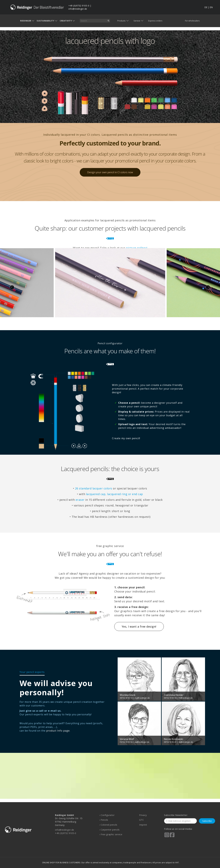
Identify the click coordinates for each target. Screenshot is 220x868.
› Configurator (107, 815)
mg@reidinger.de (142, 698)
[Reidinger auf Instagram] (167, 837)
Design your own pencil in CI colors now (110, 172)
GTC (142, 820)
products (12, 31)
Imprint (143, 825)
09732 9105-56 (126, 742)
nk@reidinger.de (186, 742)
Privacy (143, 815)
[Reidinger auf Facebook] (172, 837)
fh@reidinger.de (186, 698)
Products (121, 21)
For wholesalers (192, 21)
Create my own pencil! (126, 438)
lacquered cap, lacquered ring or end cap (115, 494)
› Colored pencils (108, 825)
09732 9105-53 (126, 698)
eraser (80, 500)
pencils (19, 31)
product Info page (58, 731)
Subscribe (207, 821)
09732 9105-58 (170, 698)
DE (206, 7)
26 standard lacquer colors (94, 488)
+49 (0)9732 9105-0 (79, 6)
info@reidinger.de (78, 9)
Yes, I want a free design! (139, 626)
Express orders (155, 21)
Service (137, 21)
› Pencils (104, 820)
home (5, 31)
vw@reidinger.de (142, 742)
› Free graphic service (111, 834)
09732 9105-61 (170, 742)
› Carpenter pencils (109, 830)
